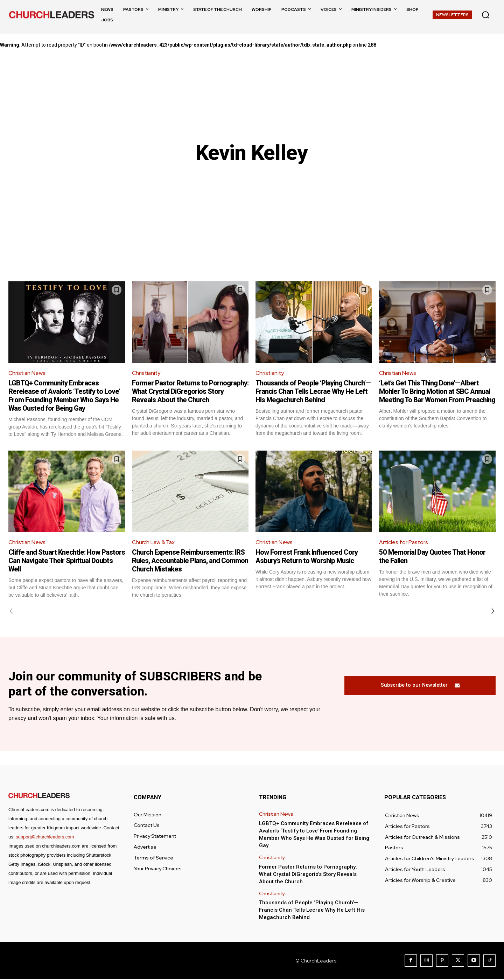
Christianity (147, 373)
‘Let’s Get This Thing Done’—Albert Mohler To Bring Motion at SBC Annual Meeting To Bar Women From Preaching (437, 392)
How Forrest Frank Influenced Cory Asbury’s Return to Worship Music (307, 557)
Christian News (27, 373)
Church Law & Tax (154, 543)
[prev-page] (14, 611)
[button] (485, 15)
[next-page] (490, 611)
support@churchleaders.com (45, 838)
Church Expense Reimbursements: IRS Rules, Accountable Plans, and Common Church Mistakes (190, 561)
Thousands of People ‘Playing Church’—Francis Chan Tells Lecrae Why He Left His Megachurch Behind (313, 392)
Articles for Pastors (404, 543)
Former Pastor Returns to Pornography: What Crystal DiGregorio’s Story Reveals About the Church (190, 392)
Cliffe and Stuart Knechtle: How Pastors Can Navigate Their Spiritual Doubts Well (67, 561)
